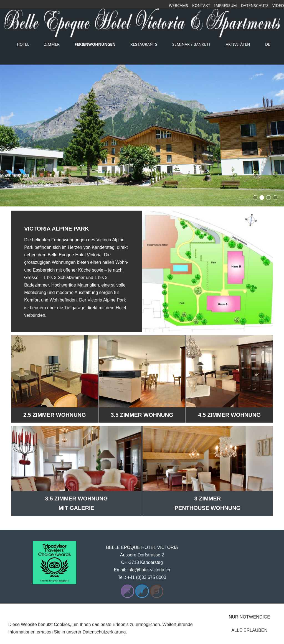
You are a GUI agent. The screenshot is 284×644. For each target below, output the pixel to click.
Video (278, 5)
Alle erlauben (249, 630)
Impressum (225, 5)
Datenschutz (255, 5)
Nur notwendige (249, 617)
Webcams (178, 5)
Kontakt (201, 5)
